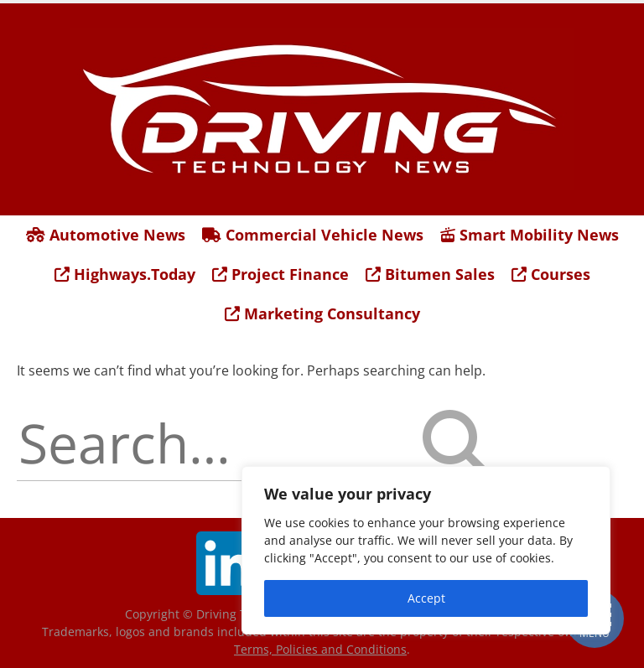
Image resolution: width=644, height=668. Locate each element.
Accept (426, 598)
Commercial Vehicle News (313, 235)
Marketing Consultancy (322, 313)
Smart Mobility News (530, 235)
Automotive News (106, 235)
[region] (426, 550)
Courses (551, 274)
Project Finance (280, 274)
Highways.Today (125, 274)
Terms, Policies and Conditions (320, 649)
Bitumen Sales (430, 274)
